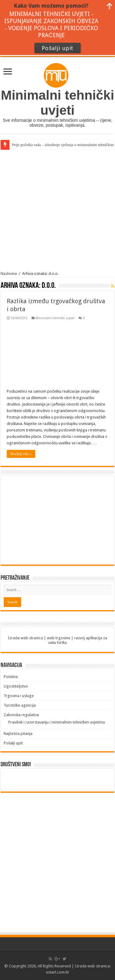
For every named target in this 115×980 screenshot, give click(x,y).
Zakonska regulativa (21, 715)
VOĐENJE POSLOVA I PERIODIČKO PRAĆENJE (53, 32)
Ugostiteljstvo (16, 686)
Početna (11, 677)
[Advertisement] (57, 210)
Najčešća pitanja (18, 734)
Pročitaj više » (21, 454)
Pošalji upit (13, 743)
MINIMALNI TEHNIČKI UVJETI (50, 14)
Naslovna (9, 274)
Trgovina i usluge (19, 696)
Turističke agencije (20, 705)
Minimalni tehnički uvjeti (55, 318)
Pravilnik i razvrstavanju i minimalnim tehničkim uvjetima (57, 722)
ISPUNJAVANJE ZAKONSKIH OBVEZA (51, 21)
